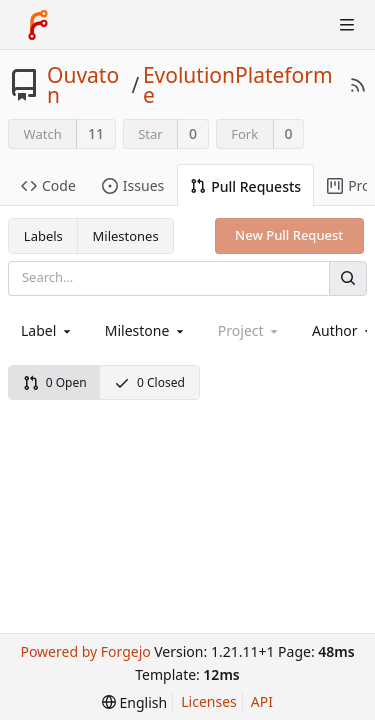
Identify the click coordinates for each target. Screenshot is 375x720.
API (262, 701)
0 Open (55, 382)
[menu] (134, 702)
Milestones (126, 236)
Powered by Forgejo (85, 651)
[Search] (348, 278)
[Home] (38, 25)
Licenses (209, 701)
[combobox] (47, 330)
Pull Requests (245, 186)
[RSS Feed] (358, 85)
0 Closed (149, 382)
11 (96, 133)
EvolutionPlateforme (238, 85)
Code (48, 185)
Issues (133, 185)
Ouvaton (83, 85)
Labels (43, 236)
